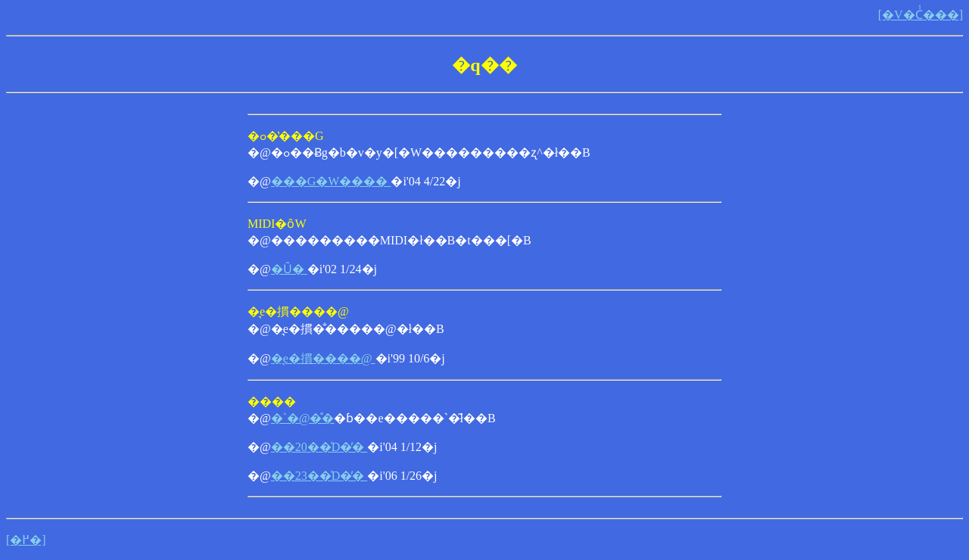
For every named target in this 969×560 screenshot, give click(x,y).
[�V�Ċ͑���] (921, 15)
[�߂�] (26, 540)
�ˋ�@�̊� (303, 418)
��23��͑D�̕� (319, 476)
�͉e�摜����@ (323, 358)
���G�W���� (331, 181)
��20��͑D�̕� (319, 447)
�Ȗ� (289, 269)
